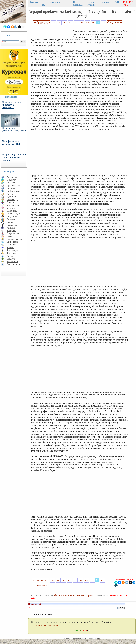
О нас (43, 3)
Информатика (14, 191)
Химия (10, 256)
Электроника (13, 264)
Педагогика (12, 216)
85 (93, 23)
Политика (11, 219)
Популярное (55, 2)
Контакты (106, 2)
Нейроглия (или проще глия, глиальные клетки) (14, 157)
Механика (12, 211)
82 (76, 23)
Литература (12, 199)
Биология (11, 180)
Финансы (11, 253)
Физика (10, 247)
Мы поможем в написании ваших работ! (74, 595)
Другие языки (14, 185)
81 (71, 23)
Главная (34, 2)
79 (59, 23)
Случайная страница (92, 3)
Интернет (11, 188)
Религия (11, 228)
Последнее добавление (93, 638)
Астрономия (13, 177)
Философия (12, 250)
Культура (11, 197)
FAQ (117, 2)
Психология (13, 225)
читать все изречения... (47, 625)
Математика (13, 205)
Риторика (11, 230)
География (12, 183)
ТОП (67, 2)
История (11, 194)
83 (82, 23)
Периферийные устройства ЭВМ (11, 143)
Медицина (12, 208)
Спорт (10, 236)
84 (88, 23)
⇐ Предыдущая (42, 22)
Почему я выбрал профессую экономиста (11, 105)
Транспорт (12, 245)
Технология (12, 242)
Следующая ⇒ (115, 22)
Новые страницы (78, 3)
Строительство (14, 239)
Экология (11, 259)
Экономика (12, 262)
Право (10, 222)
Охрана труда (13, 214)
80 (65, 23)
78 (53, 23)
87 (104, 23)
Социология (13, 233)
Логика (10, 202)
